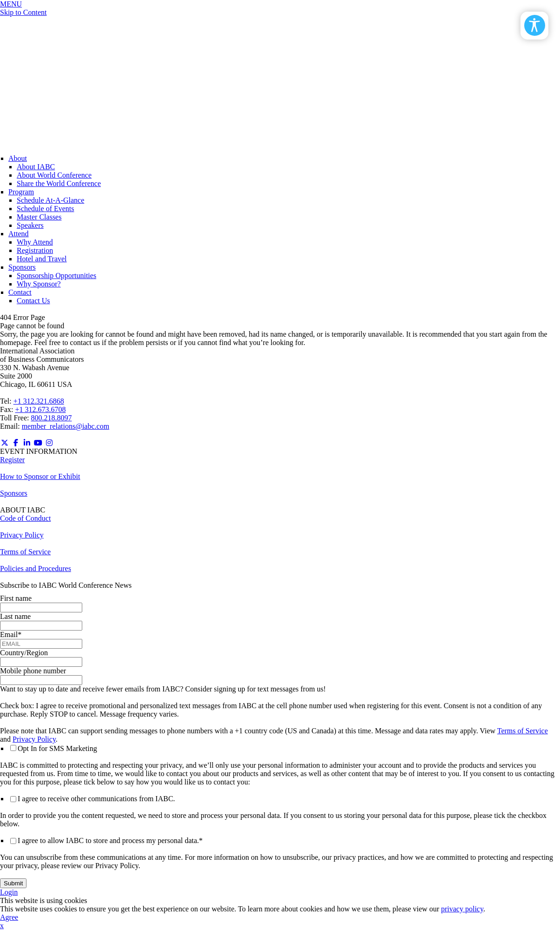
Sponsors (22, 267)
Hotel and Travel (42, 259)
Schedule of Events (46, 209)
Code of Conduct (25, 518)
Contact (20, 292)
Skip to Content (23, 12)
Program (21, 192)
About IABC (36, 167)
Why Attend (35, 242)
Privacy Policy (22, 535)
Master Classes (39, 217)
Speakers (30, 225)
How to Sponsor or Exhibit (40, 476)
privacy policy (462, 909)
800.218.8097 (51, 418)
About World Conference (54, 175)
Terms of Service (25, 552)
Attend (19, 234)
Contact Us (33, 301)
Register (12, 460)
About (18, 158)
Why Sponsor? (39, 284)
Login (9, 892)
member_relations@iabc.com (66, 426)
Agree (9, 917)
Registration (35, 250)
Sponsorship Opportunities (56, 276)
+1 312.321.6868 (39, 401)
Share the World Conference (59, 183)
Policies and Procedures (36, 568)
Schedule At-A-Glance (50, 200)
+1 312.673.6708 (40, 409)
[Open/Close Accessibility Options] (535, 25)
